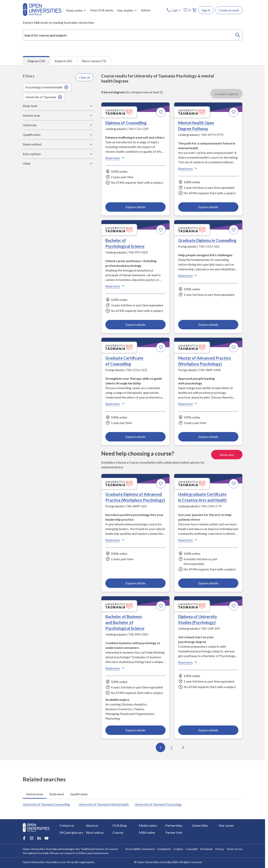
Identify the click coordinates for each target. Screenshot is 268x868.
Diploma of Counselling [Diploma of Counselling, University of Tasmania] (126, 123)
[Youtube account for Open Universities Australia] (46, 838)
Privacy (220, 849)
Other (58, 163)
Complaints (164, 849)
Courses (118, 832)
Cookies (178, 849)
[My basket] (194, 10)
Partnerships (174, 825)
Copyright (192, 849)
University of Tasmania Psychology (158, 804)
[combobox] (133, 35)
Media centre (148, 825)
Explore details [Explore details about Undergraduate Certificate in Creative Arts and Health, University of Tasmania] (208, 583)
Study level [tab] (57, 794)
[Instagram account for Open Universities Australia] (32, 838)
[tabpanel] (133, 413)
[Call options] (174, 10)
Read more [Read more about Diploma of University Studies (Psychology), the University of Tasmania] (188, 662)
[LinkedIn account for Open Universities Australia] (39, 838)
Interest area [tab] (34, 794)
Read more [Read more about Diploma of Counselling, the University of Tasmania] (115, 158)
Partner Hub (174, 832)
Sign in (206, 10)
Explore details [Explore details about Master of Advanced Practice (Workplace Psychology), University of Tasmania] (208, 437)
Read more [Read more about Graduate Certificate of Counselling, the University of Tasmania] (115, 404)
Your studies (127, 10)
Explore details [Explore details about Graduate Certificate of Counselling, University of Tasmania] (135, 437)
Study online (77, 10)
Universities (200, 825)
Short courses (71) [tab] (94, 61)
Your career (226, 825)
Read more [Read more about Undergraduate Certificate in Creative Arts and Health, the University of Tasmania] (188, 540)
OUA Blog (119, 825)
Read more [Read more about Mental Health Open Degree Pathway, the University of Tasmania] (188, 169)
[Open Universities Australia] (42, 15)
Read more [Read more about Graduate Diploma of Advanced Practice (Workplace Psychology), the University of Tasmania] (115, 540)
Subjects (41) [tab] (63, 61)
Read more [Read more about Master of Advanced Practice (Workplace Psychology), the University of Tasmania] (188, 404)
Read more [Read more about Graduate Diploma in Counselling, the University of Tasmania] (188, 276)
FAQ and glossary (71, 832)
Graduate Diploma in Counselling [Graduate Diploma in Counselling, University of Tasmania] (207, 241)
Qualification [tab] (79, 794)
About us (92, 825)
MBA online (147, 832)
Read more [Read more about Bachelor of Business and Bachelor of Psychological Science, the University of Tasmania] (115, 668)
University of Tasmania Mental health (104, 804)
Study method (58, 144)
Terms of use (234, 849)
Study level (58, 106)
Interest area (58, 115)
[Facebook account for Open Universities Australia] (24, 838)
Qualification (58, 135)
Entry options (58, 154)
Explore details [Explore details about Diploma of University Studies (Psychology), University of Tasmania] (208, 730)
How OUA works (102, 10)
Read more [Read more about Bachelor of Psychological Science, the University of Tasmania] (115, 286)
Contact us (67, 825)
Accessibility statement (140, 849)
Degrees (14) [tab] (36, 61)
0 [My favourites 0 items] (187, 10)
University (58, 125)
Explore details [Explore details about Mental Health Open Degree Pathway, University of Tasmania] (208, 207)
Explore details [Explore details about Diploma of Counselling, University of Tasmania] (135, 207)
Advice (146, 10)
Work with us (95, 832)
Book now (227, 454)
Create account (229, 10)
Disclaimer (207, 849)
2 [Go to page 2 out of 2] (171, 748)
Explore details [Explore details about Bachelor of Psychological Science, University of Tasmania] (135, 325)
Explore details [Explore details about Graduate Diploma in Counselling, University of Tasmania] (208, 325)
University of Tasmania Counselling (46, 804)
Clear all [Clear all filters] (85, 77)
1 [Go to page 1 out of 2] (160, 748)
